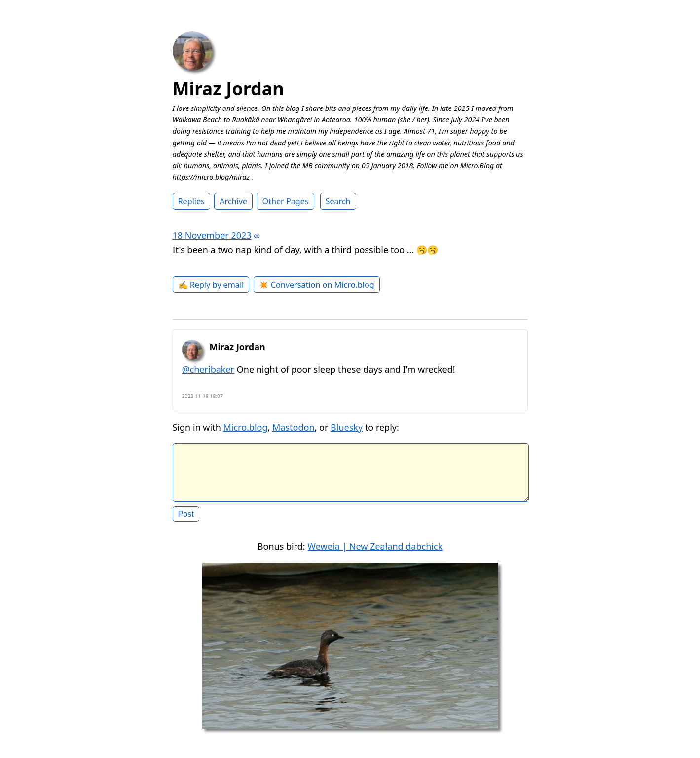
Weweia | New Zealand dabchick (375, 554)
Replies (191, 201)
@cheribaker (208, 369)
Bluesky (347, 427)
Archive (233, 201)
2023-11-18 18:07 (203, 396)
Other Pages (285, 201)
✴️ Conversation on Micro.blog (317, 285)
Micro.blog (245, 427)
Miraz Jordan (228, 89)
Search (338, 201)
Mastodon (294, 427)
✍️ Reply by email (211, 285)
